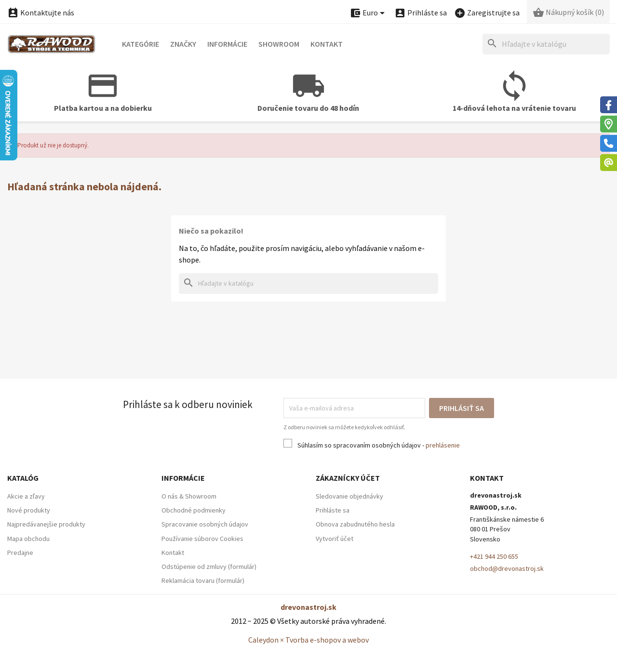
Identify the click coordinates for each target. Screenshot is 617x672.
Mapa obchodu (28, 539)
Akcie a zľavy (26, 496)
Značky (183, 44)
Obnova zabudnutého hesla (355, 524)
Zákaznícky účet (348, 478)
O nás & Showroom (189, 496)
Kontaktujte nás (41, 13)
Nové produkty (29, 510)
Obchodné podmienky (194, 510)
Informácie (227, 44)
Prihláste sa (333, 510)
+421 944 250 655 (494, 556)
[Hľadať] (546, 44)
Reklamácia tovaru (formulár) (203, 580)
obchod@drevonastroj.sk (507, 568)
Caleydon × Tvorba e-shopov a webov (308, 640)
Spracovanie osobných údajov (205, 524)
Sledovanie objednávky (349, 496)
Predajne (20, 553)
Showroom (279, 44)
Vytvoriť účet (335, 539)
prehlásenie (443, 445)
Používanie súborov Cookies (202, 539)
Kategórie (141, 44)
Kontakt (327, 44)
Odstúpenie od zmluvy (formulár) (209, 567)
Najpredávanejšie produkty (46, 524)
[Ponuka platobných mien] (369, 13)
